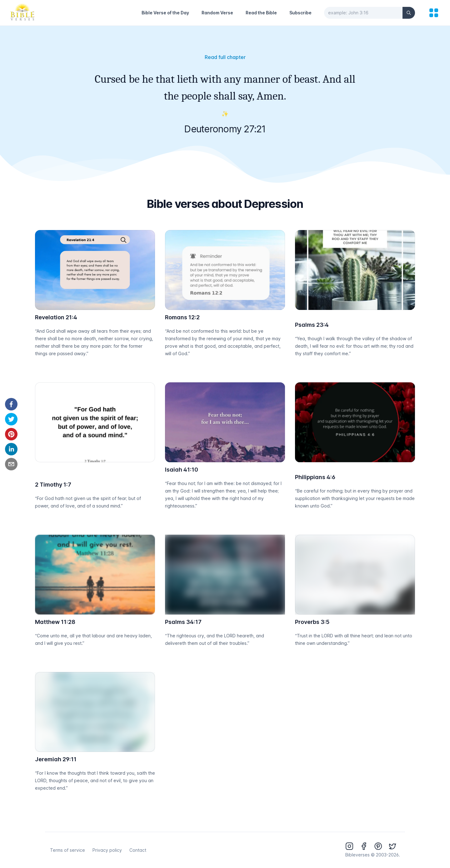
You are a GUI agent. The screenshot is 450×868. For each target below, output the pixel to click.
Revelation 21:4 (56, 317)
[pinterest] (11, 434)
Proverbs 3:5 (312, 622)
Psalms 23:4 (312, 325)
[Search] (409, 13)
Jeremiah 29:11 (56, 759)
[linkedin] (11, 449)
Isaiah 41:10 (182, 470)
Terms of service (67, 850)
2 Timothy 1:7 (53, 485)
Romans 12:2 (182, 317)
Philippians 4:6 (315, 477)
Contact (138, 850)
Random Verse (217, 13)
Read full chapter (225, 57)
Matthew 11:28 (55, 622)
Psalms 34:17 (183, 622)
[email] (11, 464)
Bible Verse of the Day (165, 13)
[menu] (434, 13)
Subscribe (300, 13)
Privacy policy (107, 850)
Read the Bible (261, 13)
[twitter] (11, 419)
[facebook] (11, 404)
